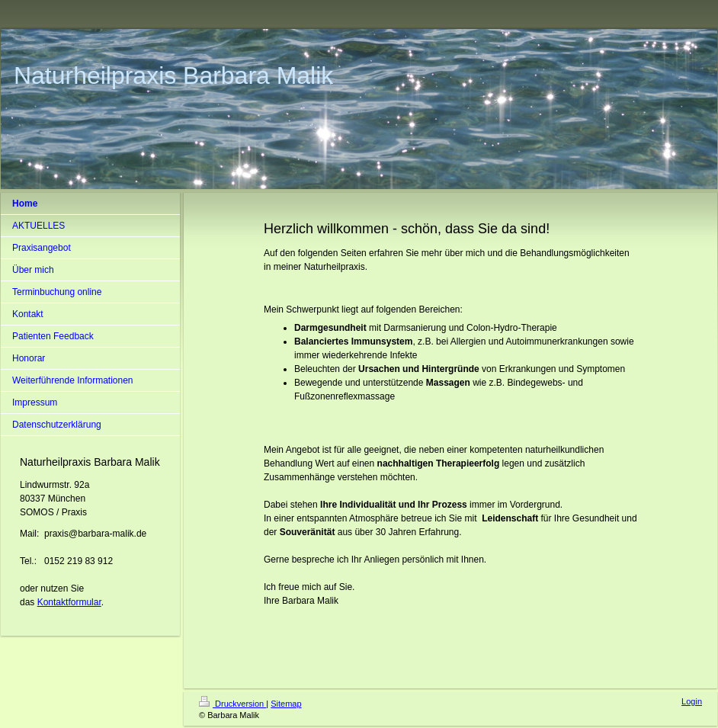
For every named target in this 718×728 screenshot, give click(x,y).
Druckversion (232, 704)
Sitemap (286, 704)
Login (692, 701)
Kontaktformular (69, 602)
